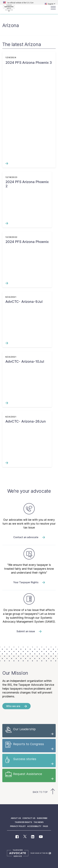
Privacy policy (18, 826)
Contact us (29, 818)
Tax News (39, 822)
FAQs (45, 826)
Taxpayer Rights (23, 822)
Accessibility (34, 826)
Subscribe (42, 818)
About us (16, 818)
